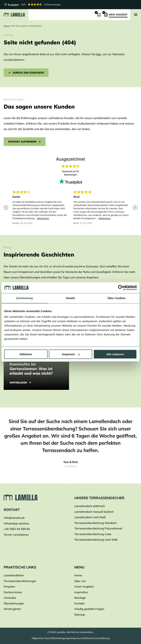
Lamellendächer (14, 576)
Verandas (10, 598)
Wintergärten (12, 609)
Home (7, 26)
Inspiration (81, 592)
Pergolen (9, 587)
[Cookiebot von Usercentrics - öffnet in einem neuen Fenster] (121, 288)
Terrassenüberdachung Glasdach (95, 523)
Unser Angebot (84, 587)
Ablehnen (26, 354)
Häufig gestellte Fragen (89, 609)
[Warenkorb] (98, 15)
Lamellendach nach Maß (90, 517)
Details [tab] (70, 298)
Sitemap (80, 615)
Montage (80, 598)
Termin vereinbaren (16, 535)
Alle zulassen (115, 354)
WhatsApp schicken (16, 523)
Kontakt (79, 603)
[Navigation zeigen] (136, 15)
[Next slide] (135, 208)
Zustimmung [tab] (25, 298)
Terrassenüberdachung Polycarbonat (98, 529)
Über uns (80, 581)
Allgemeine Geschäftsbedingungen (51, 638)
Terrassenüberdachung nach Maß (96, 540)
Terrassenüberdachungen (20, 581)
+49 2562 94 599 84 (17, 529)
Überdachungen (14, 603)
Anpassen (71, 354)
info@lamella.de (14, 518)
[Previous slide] (6, 208)
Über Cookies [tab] (117, 298)
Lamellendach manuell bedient (94, 512)
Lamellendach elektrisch (90, 506)
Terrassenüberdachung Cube (93, 534)
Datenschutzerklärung (97, 638)
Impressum (78, 638)
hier (99, 54)
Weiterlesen (43, 218)
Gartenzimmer (13, 592)
